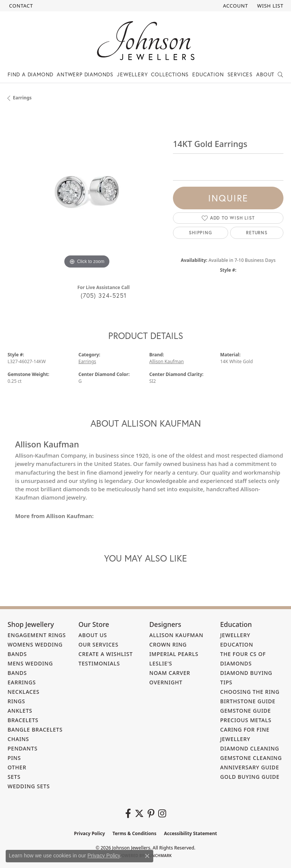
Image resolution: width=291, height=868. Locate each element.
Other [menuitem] (17, 767)
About (265, 74)
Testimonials (99, 663)
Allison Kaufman (167, 361)
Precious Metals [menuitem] (246, 720)
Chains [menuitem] (18, 739)
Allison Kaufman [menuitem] (177, 635)
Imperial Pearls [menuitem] (174, 654)
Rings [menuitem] (16, 701)
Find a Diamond (30, 74)
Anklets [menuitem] (20, 711)
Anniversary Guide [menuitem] (250, 767)
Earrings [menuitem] (22, 682)
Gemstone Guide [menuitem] (246, 711)
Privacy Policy (90, 833)
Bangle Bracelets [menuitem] (35, 730)
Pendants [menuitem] (23, 748)
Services (240, 74)
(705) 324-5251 (104, 295)
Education (208, 74)
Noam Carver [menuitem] (170, 673)
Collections (170, 74)
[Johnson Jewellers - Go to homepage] (146, 41)
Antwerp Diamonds (85, 74)
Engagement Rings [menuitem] (37, 635)
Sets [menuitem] (14, 777)
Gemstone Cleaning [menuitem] (251, 758)
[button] (235, 6)
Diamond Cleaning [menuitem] (250, 748)
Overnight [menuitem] (166, 682)
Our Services (98, 644)
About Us (93, 635)
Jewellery (132, 74)
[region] (86, 192)
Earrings (22, 98)
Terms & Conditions (134, 833)
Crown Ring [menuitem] (168, 644)
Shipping (200, 233)
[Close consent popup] (147, 856)
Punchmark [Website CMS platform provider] (159, 856)
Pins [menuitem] (14, 758)
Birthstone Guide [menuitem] (248, 701)
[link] (20, 6)
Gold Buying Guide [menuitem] (250, 777)
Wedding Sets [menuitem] (29, 786)
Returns (257, 233)
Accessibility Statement (190, 833)
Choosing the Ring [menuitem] (250, 692)
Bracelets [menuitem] (23, 720)
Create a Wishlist (106, 654)
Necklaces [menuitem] (23, 692)
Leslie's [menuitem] (161, 663)
